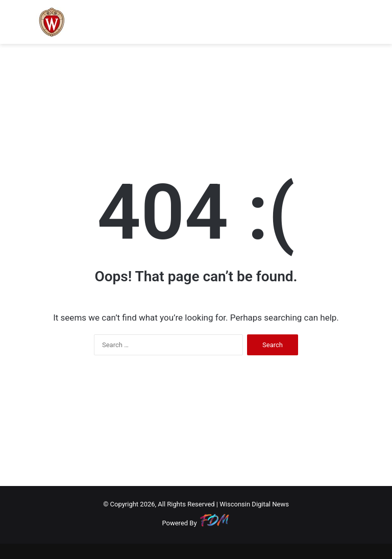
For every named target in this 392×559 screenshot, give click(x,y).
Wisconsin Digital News (254, 504)
